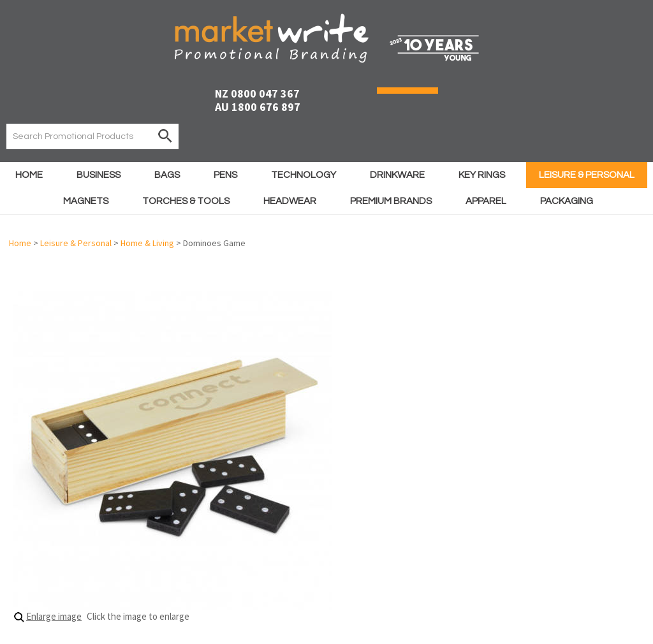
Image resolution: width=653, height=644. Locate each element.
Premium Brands (391, 201)
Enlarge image (54, 616)
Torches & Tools (186, 201)
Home (29, 175)
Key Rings (482, 175)
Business (99, 175)
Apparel (486, 201)
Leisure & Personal (587, 175)
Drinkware (397, 175)
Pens (225, 175)
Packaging (567, 201)
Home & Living (147, 243)
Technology (304, 175)
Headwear (290, 201)
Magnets (86, 201)
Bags (167, 175)
